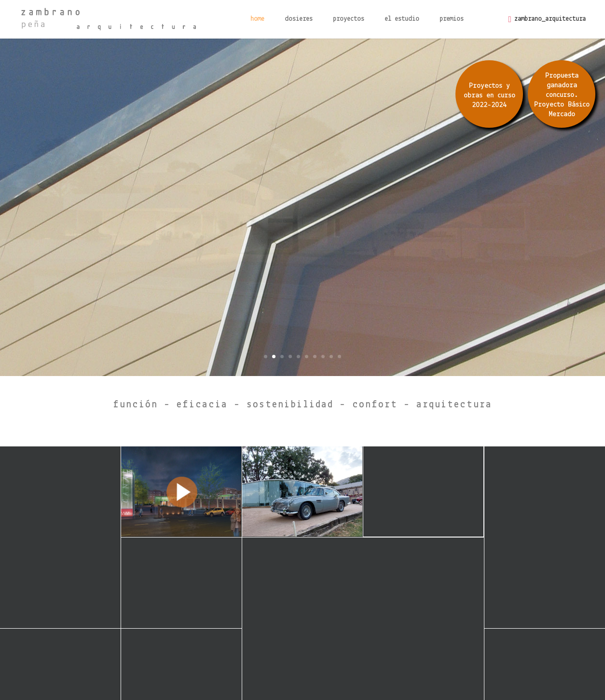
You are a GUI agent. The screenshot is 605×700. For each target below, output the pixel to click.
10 (339, 357)
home (257, 19)
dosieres (299, 19)
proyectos (349, 19)
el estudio (402, 19)
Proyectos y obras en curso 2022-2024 (489, 96)
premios (452, 19)
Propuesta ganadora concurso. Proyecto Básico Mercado (562, 95)
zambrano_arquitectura (550, 19)
